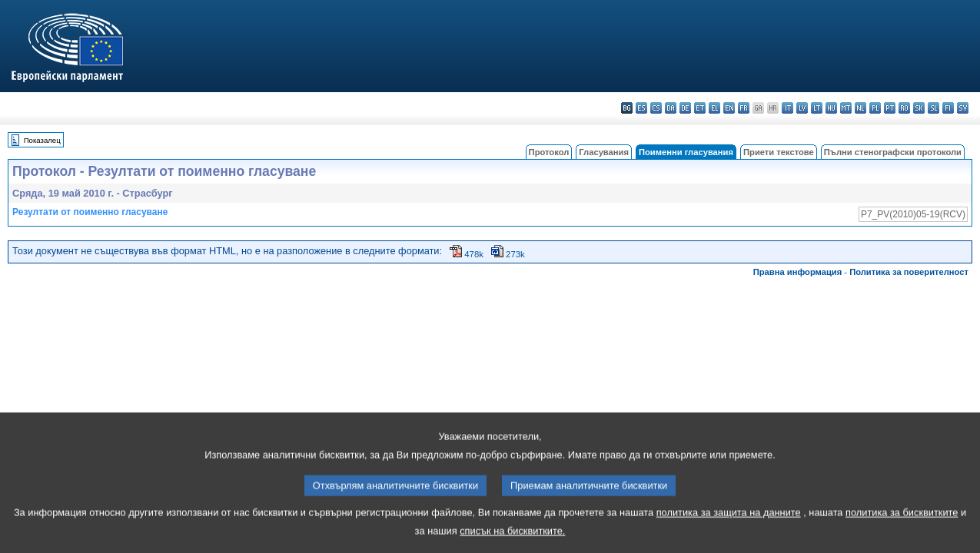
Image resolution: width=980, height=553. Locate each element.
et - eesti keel (700, 108)
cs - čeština (656, 108)
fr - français (744, 108)
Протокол (549, 152)
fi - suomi (948, 108)
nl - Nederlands (860, 108)
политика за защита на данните (729, 527)
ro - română (904, 108)
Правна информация (798, 272)
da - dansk (671, 108)
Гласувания (604, 152)
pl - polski (875, 108)
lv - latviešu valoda (802, 108)
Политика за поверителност (909, 272)
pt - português (890, 108)
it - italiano (787, 108)
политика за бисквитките (902, 527)
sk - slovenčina (919, 108)
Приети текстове (779, 152)
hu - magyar (831, 108)
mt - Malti (846, 108)
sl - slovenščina (933, 108)
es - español (641, 108)
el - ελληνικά (714, 108)
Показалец (42, 140)
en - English (729, 108)
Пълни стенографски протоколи (893, 152)
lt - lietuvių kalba (817, 108)
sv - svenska (963, 108)
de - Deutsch (685, 108)
